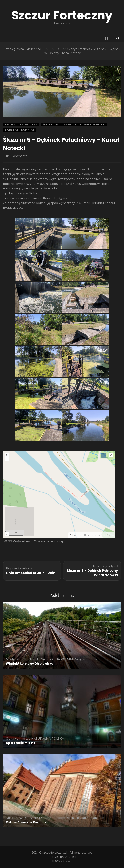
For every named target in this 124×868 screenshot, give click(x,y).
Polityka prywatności (63, 857)
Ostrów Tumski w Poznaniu (27, 822)
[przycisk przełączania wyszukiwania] (118, 39)
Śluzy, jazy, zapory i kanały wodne (74, 124)
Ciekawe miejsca (18, 739)
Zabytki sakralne (92, 818)
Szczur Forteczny (62, 15)
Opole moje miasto (21, 743)
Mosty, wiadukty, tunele (23, 659)
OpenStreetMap (81, 535)
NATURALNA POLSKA (21, 124)
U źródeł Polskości (66, 818)
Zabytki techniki (19, 130)
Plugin (110, 535)
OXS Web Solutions (62, 861)
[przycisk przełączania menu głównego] (4, 38)
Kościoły (12, 818)
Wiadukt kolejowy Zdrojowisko (30, 664)
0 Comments (18, 156)
